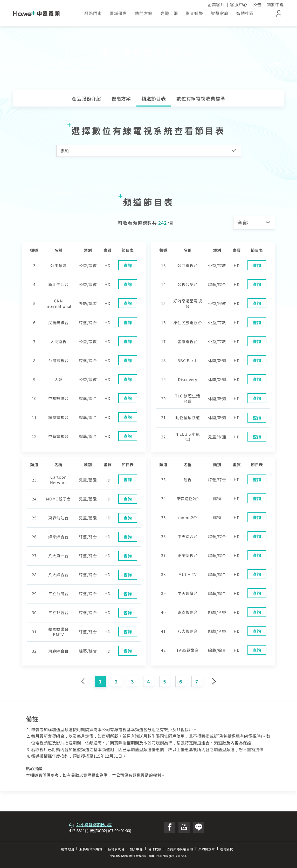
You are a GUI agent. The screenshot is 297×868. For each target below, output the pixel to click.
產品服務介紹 (86, 98)
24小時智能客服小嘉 (90, 825)
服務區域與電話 (91, 849)
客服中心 (239, 4)
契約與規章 (207, 849)
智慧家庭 (220, 15)
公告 (257, 4)
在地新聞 (227, 849)
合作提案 (155, 849)
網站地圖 (68, 849)
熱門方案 (144, 15)
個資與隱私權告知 (180, 849)
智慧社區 (245, 15)
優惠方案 (121, 98)
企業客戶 (216, 4)
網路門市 (93, 15)
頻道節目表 (154, 98)
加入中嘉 (136, 849)
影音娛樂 (194, 15)
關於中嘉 (275, 4)
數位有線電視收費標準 (201, 98)
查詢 (128, 265)
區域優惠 (119, 15)
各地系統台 (116, 849)
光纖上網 (169, 15)
